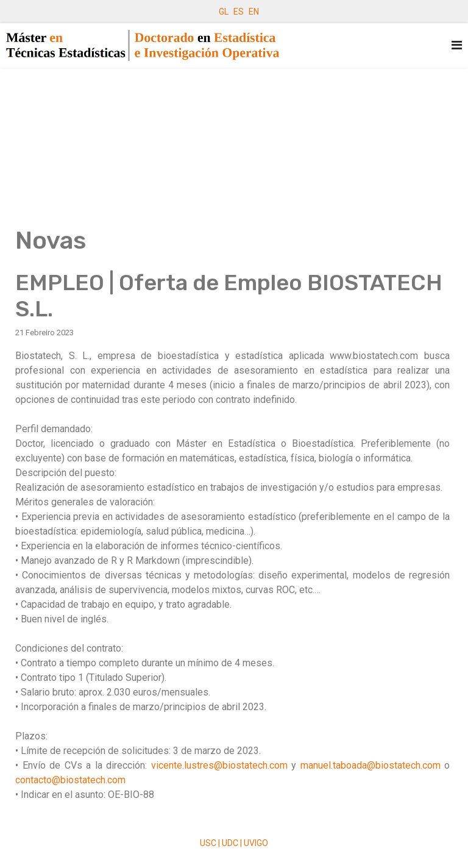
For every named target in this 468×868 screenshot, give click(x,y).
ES (239, 12)
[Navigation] (457, 45)
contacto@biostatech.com (70, 780)
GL (224, 12)
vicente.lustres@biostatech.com (219, 765)
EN (254, 12)
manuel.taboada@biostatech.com (370, 765)
